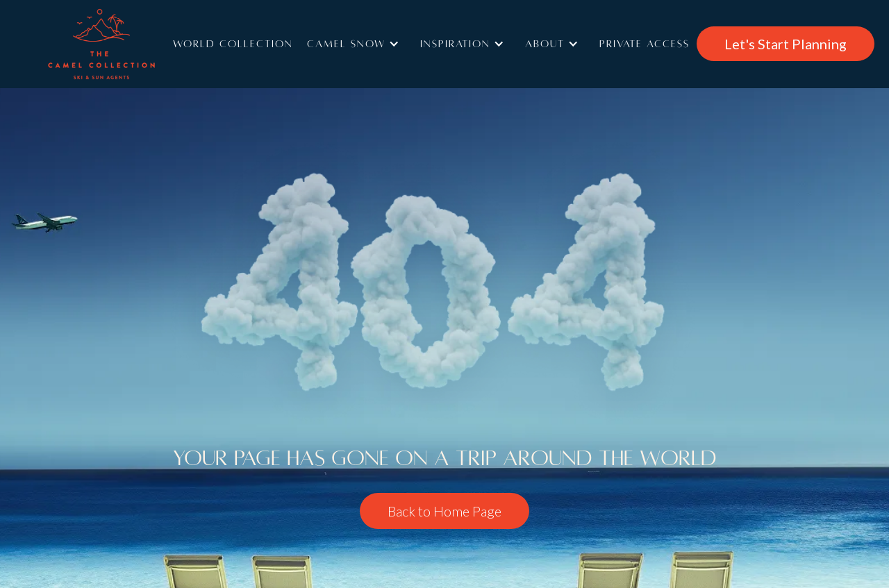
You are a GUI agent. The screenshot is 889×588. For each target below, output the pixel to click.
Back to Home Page (444, 511)
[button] (357, 44)
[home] (122, 44)
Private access (645, 44)
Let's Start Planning (786, 44)
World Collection (233, 44)
